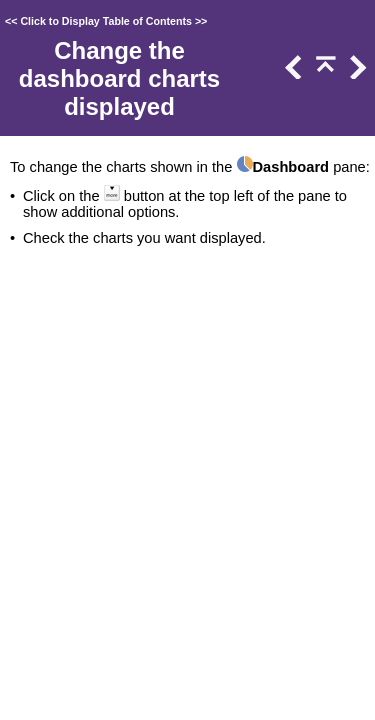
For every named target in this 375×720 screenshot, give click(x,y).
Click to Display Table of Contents (106, 21)
